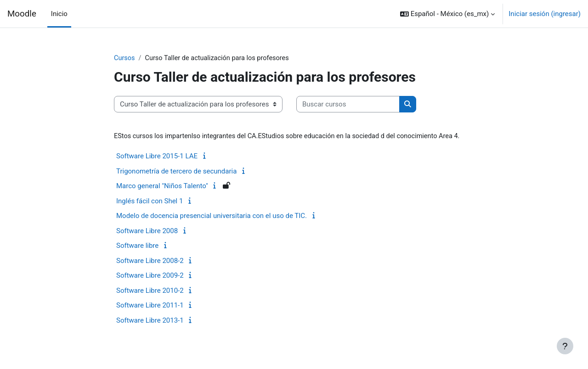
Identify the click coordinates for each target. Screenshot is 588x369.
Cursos (125, 58)
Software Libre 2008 (147, 231)
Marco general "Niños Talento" (162, 187)
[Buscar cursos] (348, 105)
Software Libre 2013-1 (150, 321)
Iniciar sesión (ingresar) (545, 14)
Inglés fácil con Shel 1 (150, 201)
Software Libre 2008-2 (150, 261)
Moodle (22, 14)
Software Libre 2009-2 (150, 276)
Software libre (137, 246)
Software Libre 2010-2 (150, 291)
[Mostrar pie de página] (565, 346)
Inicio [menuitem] (59, 14)
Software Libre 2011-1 (150, 306)
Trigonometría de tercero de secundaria (176, 172)
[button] (447, 14)
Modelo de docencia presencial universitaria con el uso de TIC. (212, 217)
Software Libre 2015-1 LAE (157, 157)
